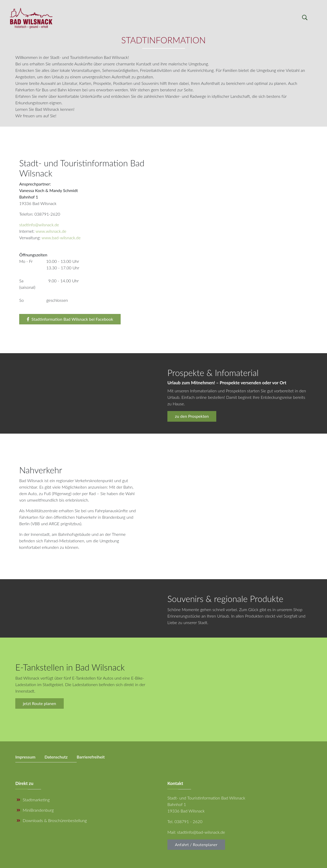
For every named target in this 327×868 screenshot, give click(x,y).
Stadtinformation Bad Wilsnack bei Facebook (70, 319)
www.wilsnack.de (51, 231)
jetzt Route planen (40, 703)
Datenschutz (56, 757)
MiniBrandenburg (35, 810)
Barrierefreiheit (91, 757)
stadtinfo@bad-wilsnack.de (201, 832)
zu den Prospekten (192, 416)
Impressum (25, 757)
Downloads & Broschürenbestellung (52, 820)
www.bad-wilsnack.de (61, 238)
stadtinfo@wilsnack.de (39, 225)
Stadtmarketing (33, 800)
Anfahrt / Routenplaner (196, 845)
